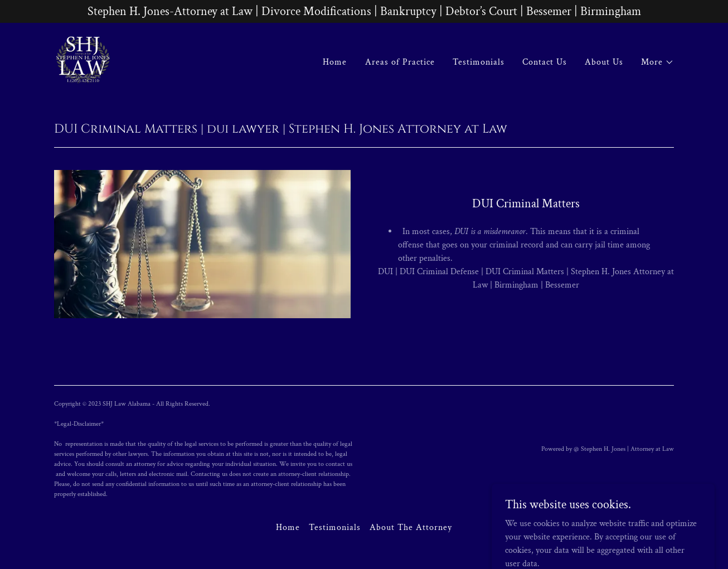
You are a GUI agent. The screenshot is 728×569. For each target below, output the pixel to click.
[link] (83, 60)
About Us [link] (604, 62)
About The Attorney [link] (411, 527)
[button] (657, 62)
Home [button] (288, 527)
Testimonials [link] (479, 62)
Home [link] (335, 62)
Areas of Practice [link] (400, 62)
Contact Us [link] (545, 62)
